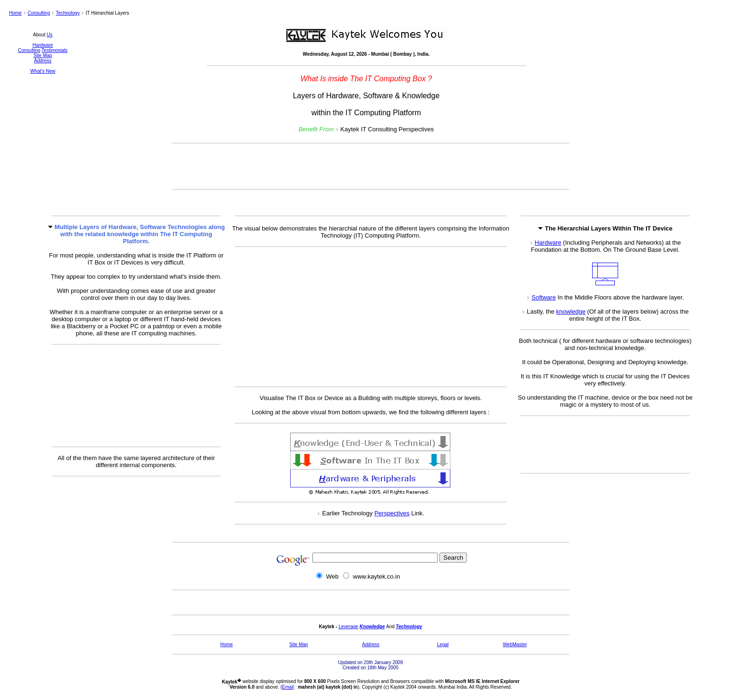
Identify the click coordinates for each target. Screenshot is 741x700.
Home (15, 13)
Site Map (43, 55)
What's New (43, 71)
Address (43, 61)
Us (50, 35)
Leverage (348, 627)
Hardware (43, 45)
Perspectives (392, 513)
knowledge (571, 312)
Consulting (39, 13)
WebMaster (515, 645)
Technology (68, 13)
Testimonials (55, 50)
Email (288, 687)
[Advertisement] (370, 166)
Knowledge (372, 627)
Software (544, 297)
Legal (443, 645)
